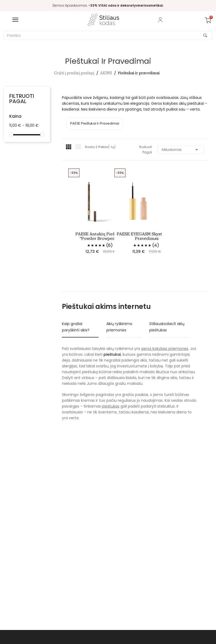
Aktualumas (181, 150)
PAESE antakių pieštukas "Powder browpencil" (102, 236)
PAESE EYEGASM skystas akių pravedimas (147, 236)
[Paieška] (108, 35)
